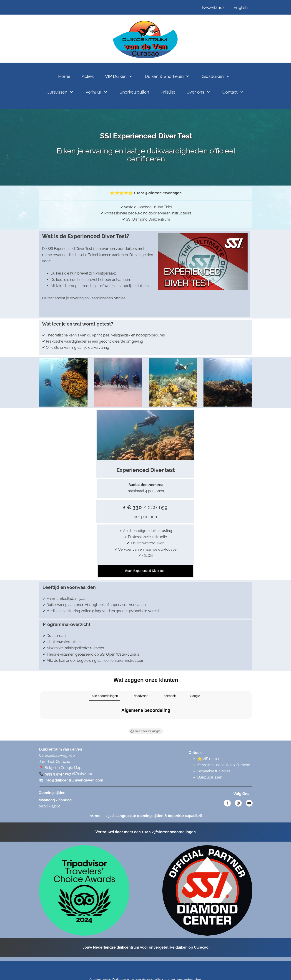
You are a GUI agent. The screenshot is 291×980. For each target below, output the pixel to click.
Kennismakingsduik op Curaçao (224, 765)
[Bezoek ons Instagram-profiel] (238, 803)
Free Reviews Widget (145, 731)
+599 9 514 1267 (58, 774)
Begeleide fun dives (214, 771)
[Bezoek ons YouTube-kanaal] (249, 803)
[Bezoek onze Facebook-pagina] (227, 803)
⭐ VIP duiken (209, 759)
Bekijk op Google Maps (64, 768)
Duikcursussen (210, 777)
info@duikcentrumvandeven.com (74, 780)
